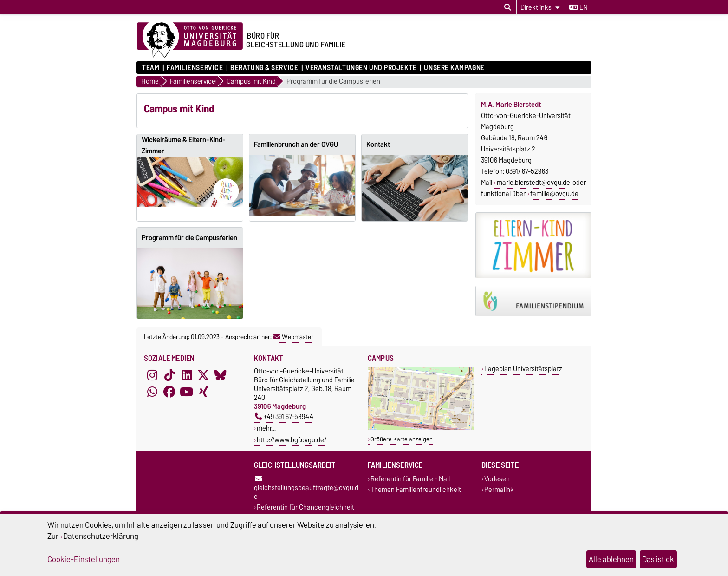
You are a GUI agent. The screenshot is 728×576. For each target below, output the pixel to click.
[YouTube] (187, 392)
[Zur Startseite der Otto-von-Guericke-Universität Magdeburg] (190, 40)
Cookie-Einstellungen (84, 559)
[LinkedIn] (187, 375)
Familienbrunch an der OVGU (296, 144)
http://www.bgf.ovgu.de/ (292, 440)
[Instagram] (152, 375)
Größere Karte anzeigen (402, 439)
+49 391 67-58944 (284, 416)
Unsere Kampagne (454, 68)
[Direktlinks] (540, 7)
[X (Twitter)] (203, 375)
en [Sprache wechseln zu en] (578, 7)
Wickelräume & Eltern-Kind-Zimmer (184, 145)
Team (151, 68)
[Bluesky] (221, 375)
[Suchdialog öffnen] (508, 7)
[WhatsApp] (152, 392)
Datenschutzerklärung (101, 536)
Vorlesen (497, 479)
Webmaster (293, 337)
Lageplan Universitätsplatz (523, 369)
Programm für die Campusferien (333, 82)
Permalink (499, 490)
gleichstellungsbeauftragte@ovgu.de (306, 489)
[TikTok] (169, 375)
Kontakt (378, 144)
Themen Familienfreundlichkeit (416, 490)
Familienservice (195, 68)
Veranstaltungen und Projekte (361, 68)
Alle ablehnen (611, 559)
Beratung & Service (264, 68)
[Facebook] (169, 392)
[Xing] (203, 392)
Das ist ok (658, 559)
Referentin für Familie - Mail (410, 479)
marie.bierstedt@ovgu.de (533, 183)
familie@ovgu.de (554, 194)
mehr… (266, 428)
